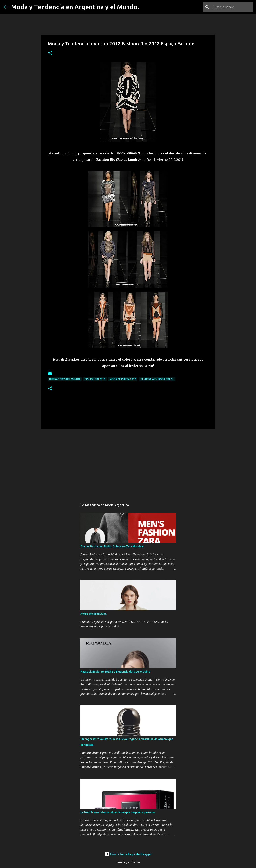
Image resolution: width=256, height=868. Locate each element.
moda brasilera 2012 (123, 379)
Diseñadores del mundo (65, 379)
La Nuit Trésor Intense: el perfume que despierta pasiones (118, 812)
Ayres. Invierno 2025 (94, 614)
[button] (50, 53)
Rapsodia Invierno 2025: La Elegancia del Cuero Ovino (115, 672)
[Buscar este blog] (232, 7)
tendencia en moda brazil (157, 379)
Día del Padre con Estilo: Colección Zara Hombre (112, 546)
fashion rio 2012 (95, 379)
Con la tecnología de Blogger (128, 854)
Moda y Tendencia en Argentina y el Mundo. (75, 7)
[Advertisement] (128, 463)
